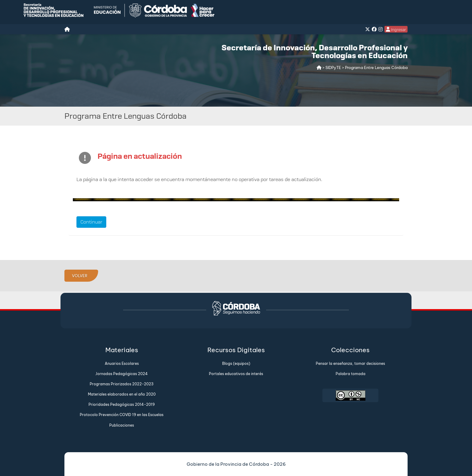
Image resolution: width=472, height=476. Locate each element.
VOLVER (80, 276)
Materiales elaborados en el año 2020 (122, 394)
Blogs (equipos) (236, 363)
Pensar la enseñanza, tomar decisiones (350, 363)
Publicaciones (122, 425)
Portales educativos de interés (236, 374)
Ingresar (396, 30)
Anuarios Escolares (122, 363)
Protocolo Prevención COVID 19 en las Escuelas (122, 415)
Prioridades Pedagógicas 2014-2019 (122, 404)
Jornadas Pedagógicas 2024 (122, 374)
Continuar (91, 222)
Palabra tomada (351, 374)
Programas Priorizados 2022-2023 (122, 384)
